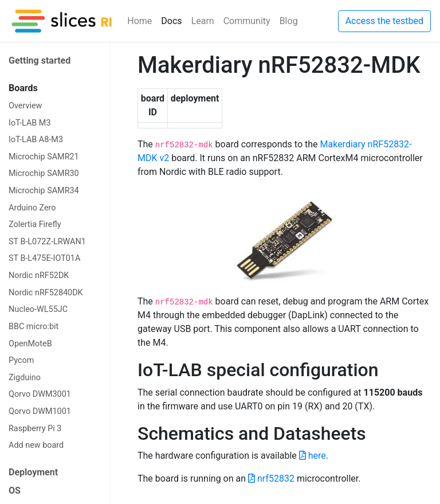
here (313, 456)
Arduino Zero (32, 208)
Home (140, 21)
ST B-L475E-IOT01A (44, 258)
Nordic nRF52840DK (46, 293)
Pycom (21, 360)
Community (247, 21)
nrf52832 (271, 478)
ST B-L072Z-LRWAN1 (47, 242)
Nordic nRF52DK (39, 276)
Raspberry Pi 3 (35, 429)
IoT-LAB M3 (30, 123)
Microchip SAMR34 (44, 191)
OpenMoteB (30, 344)
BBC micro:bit (34, 327)
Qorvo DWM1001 (40, 411)
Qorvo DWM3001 (40, 394)
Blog (289, 21)
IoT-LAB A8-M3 (36, 140)
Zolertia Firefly (35, 224)
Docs (171, 21)
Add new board (36, 445)
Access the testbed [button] (384, 21)
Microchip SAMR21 (44, 157)
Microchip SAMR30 (44, 173)
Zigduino (25, 378)
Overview (25, 106)
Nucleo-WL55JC (38, 309)
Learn (203, 21)
